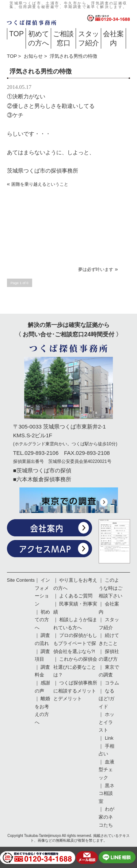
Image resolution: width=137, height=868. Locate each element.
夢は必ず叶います (96, 269)
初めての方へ (39, 38)
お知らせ (33, 56)
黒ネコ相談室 (106, 794)
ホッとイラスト (106, 722)
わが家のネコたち (106, 817)
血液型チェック (106, 770)
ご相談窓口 (63, 38)
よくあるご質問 (76, 596)
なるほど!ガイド (106, 699)
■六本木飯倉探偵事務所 (42, 479)
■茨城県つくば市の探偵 (42, 470)
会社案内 (113, 38)
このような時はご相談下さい (111, 588)
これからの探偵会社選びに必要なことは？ (75, 667)
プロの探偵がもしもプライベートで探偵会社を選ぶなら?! (75, 643)
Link (109, 738)
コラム (112, 683)
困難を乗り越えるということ (40, 184)
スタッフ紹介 (89, 38)
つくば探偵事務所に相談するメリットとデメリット (75, 691)
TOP (16, 34)
